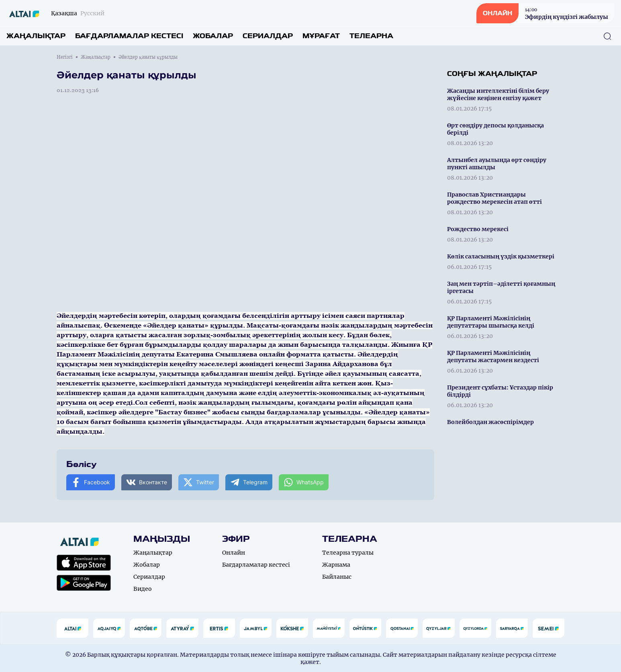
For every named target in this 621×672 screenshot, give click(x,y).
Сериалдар (268, 36)
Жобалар (213, 36)
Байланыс (337, 577)
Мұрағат (321, 36)
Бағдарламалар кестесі (129, 36)
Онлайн (234, 553)
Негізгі (65, 57)
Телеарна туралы (348, 553)
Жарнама (336, 565)
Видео (143, 589)
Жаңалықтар (36, 36)
